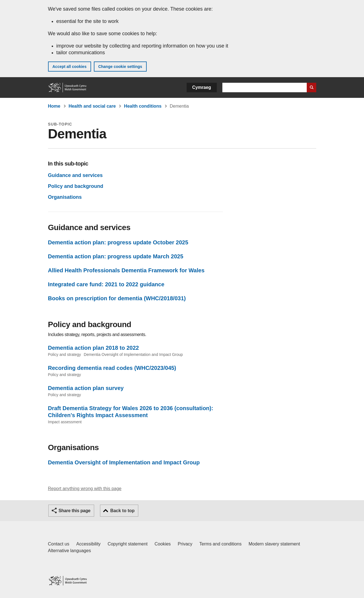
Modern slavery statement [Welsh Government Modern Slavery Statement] (274, 544)
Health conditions (143, 106)
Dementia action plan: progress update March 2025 (116, 256)
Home (54, 106)
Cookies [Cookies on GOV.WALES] (163, 544)
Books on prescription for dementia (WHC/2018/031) (117, 298)
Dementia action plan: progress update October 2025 (118, 242)
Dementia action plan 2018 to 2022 (94, 348)
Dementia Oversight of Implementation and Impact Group (124, 462)
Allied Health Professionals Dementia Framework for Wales (126, 270)
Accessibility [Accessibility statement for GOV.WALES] (88, 544)
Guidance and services (75, 175)
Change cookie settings (120, 67)
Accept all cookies (70, 67)
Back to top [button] (122, 511)
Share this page (75, 511)
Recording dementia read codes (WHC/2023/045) (112, 368)
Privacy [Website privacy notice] (185, 544)
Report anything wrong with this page (85, 489)
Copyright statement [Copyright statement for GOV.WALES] (128, 544)
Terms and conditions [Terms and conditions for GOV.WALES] (221, 544)
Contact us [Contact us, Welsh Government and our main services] (59, 544)
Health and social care (92, 106)
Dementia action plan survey (86, 388)
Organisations (65, 197)
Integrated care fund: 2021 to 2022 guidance (106, 284)
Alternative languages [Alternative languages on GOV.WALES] (70, 551)
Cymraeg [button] (202, 87)
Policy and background (76, 186)
